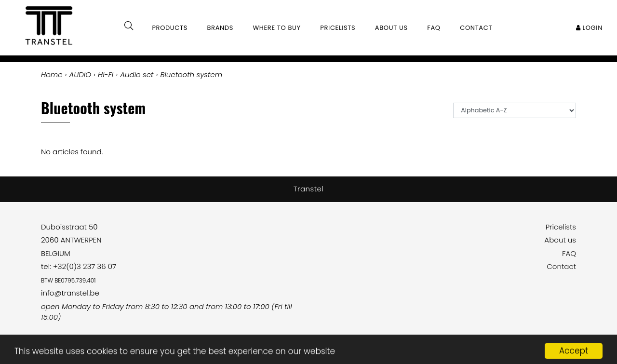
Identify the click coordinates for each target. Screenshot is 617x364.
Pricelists (561, 227)
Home (52, 74)
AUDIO (80, 74)
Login (589, 28)
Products (170, 28)
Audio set (137, 74)
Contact (561, 266)
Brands (220, 28)
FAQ (569, 253)
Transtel (309, 189)
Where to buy (277, 28)
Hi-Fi (106, 74)
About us (560, 240)
